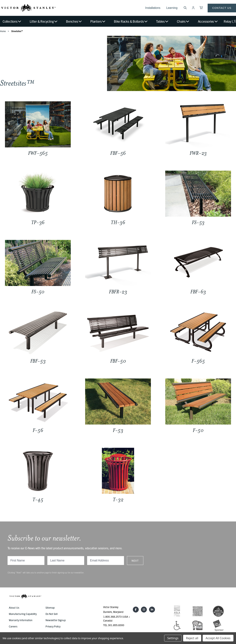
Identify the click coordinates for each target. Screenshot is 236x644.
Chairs (183, 21)
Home (3, 31)
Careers (13, 626)
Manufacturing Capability (23, 614)
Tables (162, 21)
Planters (98, 21)
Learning (172, 8)
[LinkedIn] (152, 610)
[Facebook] (136, 610)
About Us (14, 608)
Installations (153, 8)
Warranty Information (21, 620)
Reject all (192, 638)
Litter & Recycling (44, 21)
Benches (74, 21)
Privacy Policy (53, 626)
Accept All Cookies (218, 638)
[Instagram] (144, 610)
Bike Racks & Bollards (131, 21)
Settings (173, 638)
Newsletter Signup (56, 620)
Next (135, 561)
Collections (12, 21)
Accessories (208, 21)
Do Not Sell (51, 614)
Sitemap (50, 608)
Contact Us (222, 8)
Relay (230, 21)
